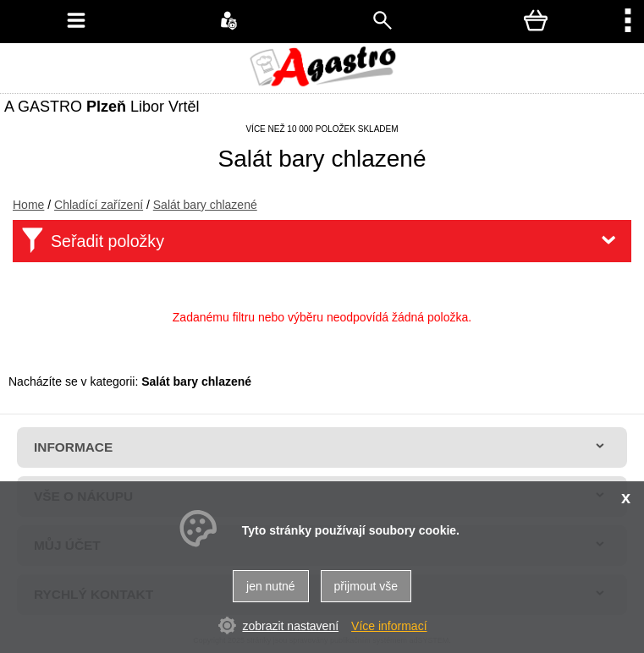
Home (28, 205)
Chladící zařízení (99, 205)
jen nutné (271, 586)
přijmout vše (366, 586)
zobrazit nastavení (290, 626)
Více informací (389, 626)
